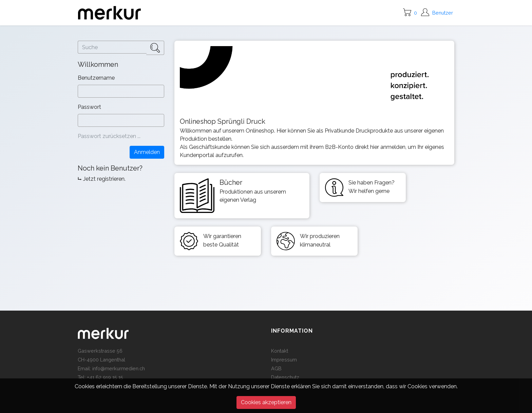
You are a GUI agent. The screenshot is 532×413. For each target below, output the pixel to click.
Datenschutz (285, 377)
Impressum (284, 360)
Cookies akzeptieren (266, 402)
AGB (276, 368)
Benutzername (97, 78)
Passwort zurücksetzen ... (109, 136)
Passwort (90, 107)
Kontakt (280, 351)
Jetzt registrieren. (104, 179)
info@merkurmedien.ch (119, 368)
